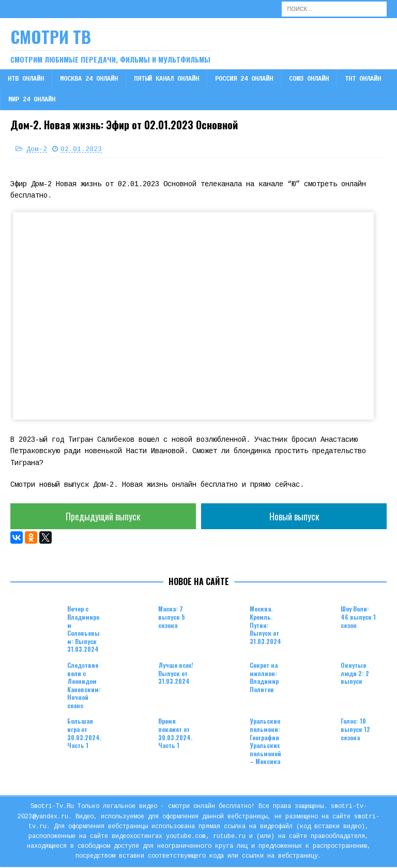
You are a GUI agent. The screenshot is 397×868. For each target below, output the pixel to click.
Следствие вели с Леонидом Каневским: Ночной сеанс (84, 686)
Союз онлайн (309, 79)
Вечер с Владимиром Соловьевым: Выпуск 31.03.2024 (83, 630)
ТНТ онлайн (363, 79)
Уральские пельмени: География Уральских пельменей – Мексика (265, 743)
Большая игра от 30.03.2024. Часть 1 (84, 735)
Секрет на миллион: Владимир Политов (264, 678)
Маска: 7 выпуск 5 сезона (172, 618)
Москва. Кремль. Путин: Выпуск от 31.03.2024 (265, 626)
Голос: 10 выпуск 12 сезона (355, 730)
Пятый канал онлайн (166, 79)
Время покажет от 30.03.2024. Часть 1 (175, 735)
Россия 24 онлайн (244, 79)
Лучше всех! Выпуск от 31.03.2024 (176, 674)
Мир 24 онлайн (32, 100)
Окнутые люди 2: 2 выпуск (355, 674)
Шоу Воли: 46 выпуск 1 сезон (358, 618)
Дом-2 (37, 149)
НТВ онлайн (26, 79)
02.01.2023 (81, 149)
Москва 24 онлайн (89, 79)
